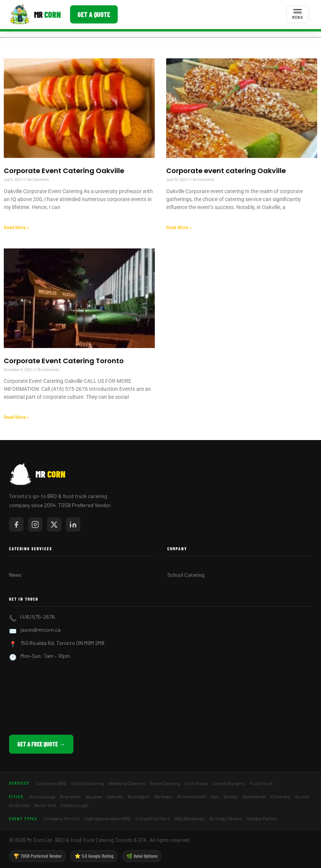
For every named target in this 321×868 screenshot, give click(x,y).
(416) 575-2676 (38, 617)
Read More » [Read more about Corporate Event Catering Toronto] (16, 417)
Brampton (70, 796)
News (15, 575)
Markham (163, 796)
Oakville (115, 796)
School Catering (186, 575)
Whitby (231, 796)
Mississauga (42, 796)
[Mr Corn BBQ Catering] (35, 14)
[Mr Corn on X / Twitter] (54, 525)
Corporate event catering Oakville (226, 171)
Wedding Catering (127, 783)
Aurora (302, 796)
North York (45, 805)
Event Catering (165, 783)
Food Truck (261, 783)
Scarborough (74, 805)
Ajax (215, 796)
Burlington (139, 796)
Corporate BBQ (51, 783)
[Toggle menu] (298, 14)
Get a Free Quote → (41, 744)
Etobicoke (19, 805)
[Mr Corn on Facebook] (16, 525)
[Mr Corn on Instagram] (35, 525)
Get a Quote (94, 14)
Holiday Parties (262, 818)
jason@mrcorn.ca (41, 630)
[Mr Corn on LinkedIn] (73, 525)
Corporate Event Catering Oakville (64, 171)
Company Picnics (62, 818)
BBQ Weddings (190, 818)
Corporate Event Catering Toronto (64, 361)
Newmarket (254, 796)
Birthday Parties (226, 818)
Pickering (280, 796)
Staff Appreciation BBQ (107, 818)
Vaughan (94, 796)
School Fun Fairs (153, 818)
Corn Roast (196, 783)
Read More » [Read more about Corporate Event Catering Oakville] (16, 228)
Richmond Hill (192, 796)
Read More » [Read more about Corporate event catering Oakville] (179, 228)
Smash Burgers (229, 783)
